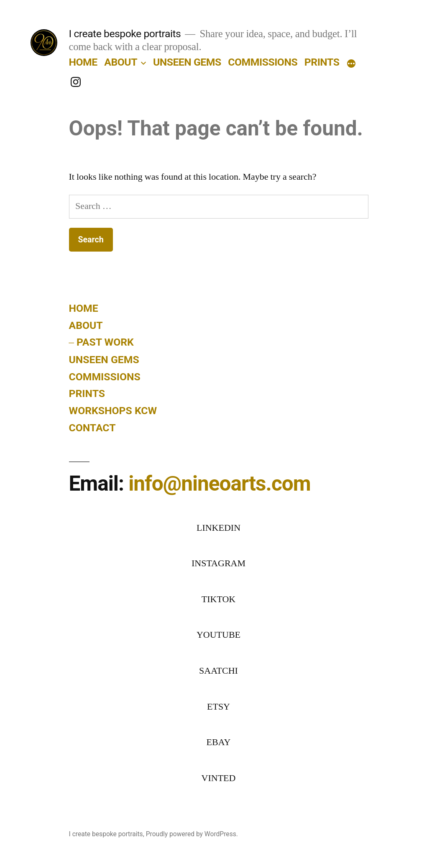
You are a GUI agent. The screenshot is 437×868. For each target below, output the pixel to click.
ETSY (218, 707)
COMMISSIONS (263, 62)
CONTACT (92, 428)
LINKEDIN (218, 528)
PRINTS (322, 62)
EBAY (219, 742)
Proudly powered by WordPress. (192, 834)
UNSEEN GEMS (187, 62)
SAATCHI (218, 671)
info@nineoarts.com (219, 484)
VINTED (219, 778)
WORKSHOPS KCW (113, 411)
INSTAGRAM (218, 563)
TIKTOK (218, 599)
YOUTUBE (218, 635)
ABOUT (121, 62)
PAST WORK (105, 342)
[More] (351, 64)
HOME (83, 62)
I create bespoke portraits (125, 34)
